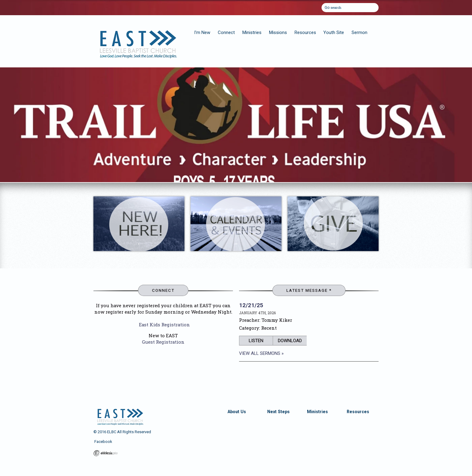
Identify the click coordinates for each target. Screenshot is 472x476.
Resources (305, 32)
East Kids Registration (164, 325)
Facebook (103, 442)
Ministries (252, 32)
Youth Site (334, 32)
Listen (256, 341)
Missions (278, 32)
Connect (226, 32)
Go (327, 7)
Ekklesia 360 (106, 453)
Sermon (359, 32)
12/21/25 (251, 305)
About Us (237, 412)
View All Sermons (260, 353)
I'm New (202, 32)
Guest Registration (163, 342)
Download (290, 341)
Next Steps (278, 412)
